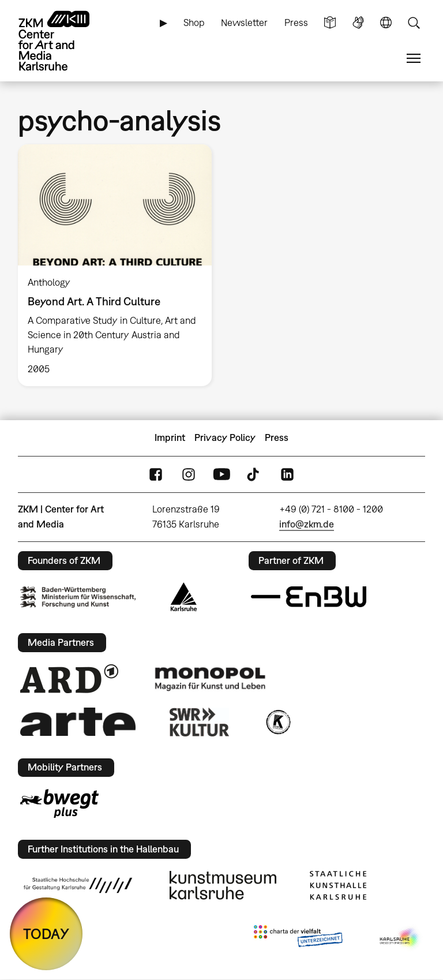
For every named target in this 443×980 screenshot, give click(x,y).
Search (414, 23)
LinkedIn (287, 474)
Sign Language (358, 23)
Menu (414, 59)
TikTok (254, 474)
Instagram (189, 474)
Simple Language (330, 23)
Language (386, 23)
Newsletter (244, 23)
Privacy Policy (225, 437)
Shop (194, 23)
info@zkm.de (307, 524)
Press (296, 23)
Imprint (170, 437)
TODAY (46, 934)
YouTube (221, 474)
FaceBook (156, 474)
